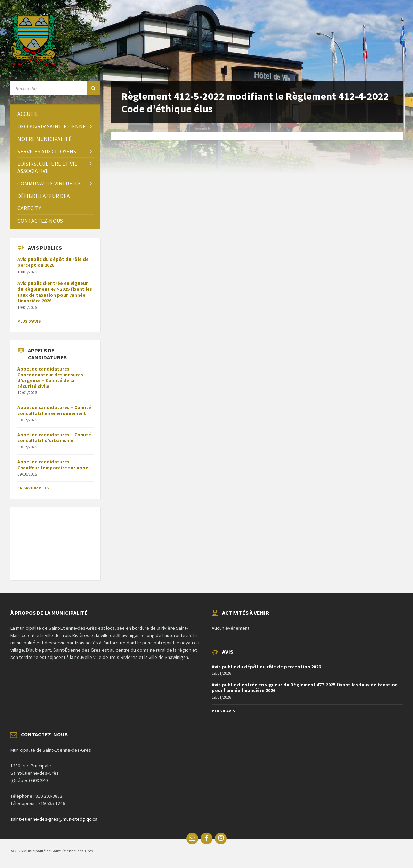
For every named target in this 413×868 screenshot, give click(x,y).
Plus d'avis (29, 321)
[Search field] (55, 88)
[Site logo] (34, 64)
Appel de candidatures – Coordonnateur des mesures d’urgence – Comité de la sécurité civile (50, 377)
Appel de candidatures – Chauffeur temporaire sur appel (54, 465)
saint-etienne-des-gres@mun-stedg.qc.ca (54, 819)
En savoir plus (33, 488)
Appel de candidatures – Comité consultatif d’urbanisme (54, 437)
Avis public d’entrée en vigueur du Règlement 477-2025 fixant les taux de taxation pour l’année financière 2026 (55, 292)
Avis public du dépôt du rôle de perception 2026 (53, 262)
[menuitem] (55, 114)
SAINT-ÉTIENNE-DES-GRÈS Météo (55, 540)
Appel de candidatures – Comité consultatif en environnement (54, 410)
